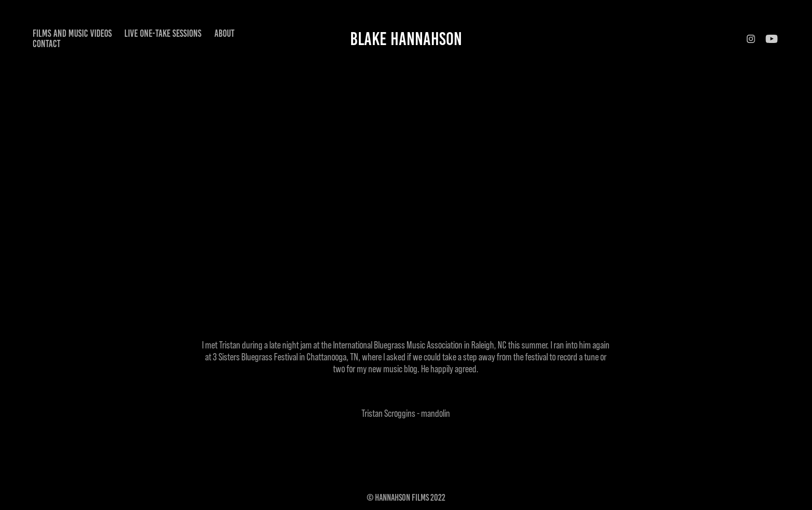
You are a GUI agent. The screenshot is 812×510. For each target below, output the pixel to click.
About (224, 33)
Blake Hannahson (406, 39)
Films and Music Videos (72, 33)
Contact (47, 44)
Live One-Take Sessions (163, 33)
